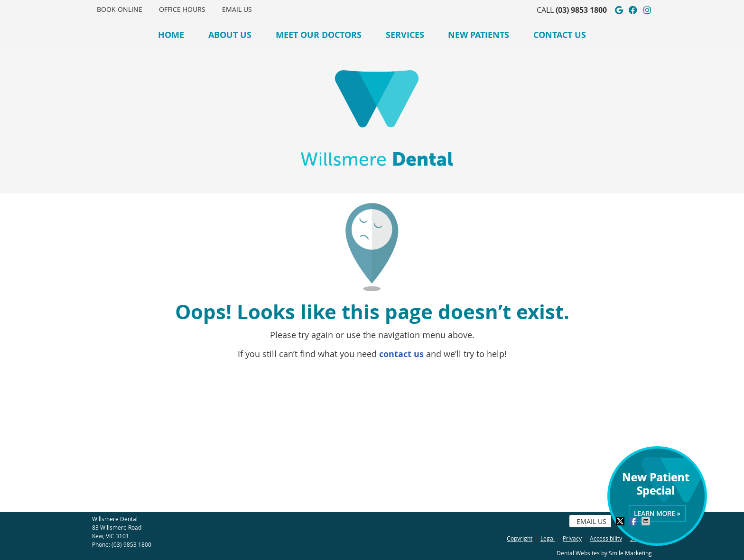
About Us (230, 35)
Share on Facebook (634, 521)
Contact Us (560, 35)
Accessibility (606, 538)
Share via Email (647, 521)
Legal (548, 538)
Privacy (572, 538)
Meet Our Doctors (319, 35)
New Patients (479, 35)
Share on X (621, 521)
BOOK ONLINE (120, 9)
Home (171, 35)
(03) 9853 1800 (581, 10)
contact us (401, 354)
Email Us (237, 9)
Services (405, 35)
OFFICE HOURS (182, 9)
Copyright (520, 538)
